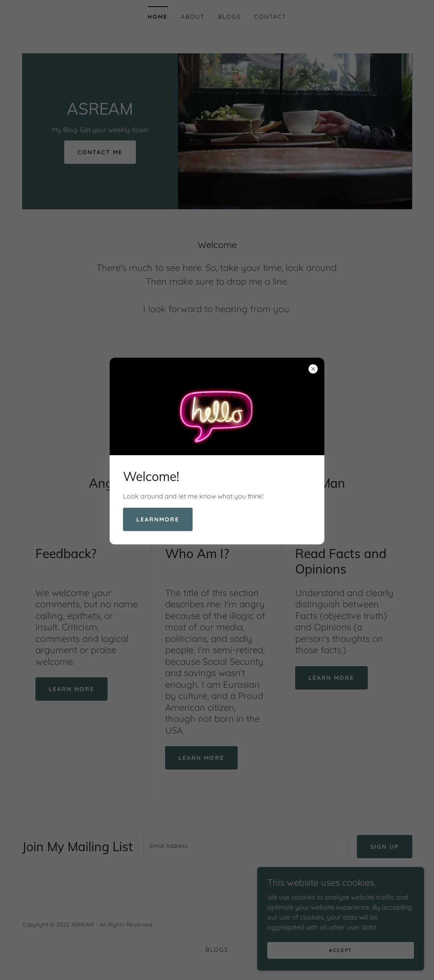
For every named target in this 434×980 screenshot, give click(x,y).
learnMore (158, 519)
